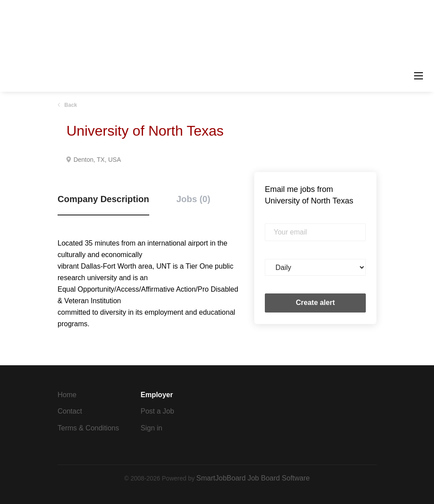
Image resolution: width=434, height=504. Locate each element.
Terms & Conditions (88, 428)
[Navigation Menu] (418, 76)
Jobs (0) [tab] (193, 199)
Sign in (152, 428)
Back (70, 105)
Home (67, 395)
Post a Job (158, 411)
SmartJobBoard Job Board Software (253, 478)
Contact (70, 411)
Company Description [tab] (103, 199)
